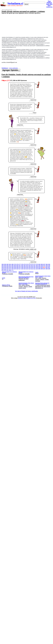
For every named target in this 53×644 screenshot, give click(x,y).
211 (34, 269)
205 (49, 269)
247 (44, 266)
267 (44, 264)
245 (49, 266)
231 (34, 267)
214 (27, 269)
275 (25, 264)
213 (29, 269)
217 (20, 269)
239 (15, 267)
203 (5, 270)
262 (8, 266)
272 (32, 264)
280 (12, 264)
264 (3, 266)
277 (20, 264)
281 (10, 264)
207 (44, 269)
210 (37, 269)
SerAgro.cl (20, 298)
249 (39, 266)
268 (42, 264)
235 (25, 267)
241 (10, 267)
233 (29, 267)
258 (17, 266)
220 (12, 269)
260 (12, 266)
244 (3, 267)
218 (17, 269)
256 (22, 266)
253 (29, 266)
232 (32, 267)
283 (5, 264)
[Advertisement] (23, 25)
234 (27, 267)
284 (3, 264)
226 (46, 267)
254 (27, 266)
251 (34, 266)
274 (27, 264)
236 (22, 267)
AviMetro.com (30, 298)
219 (15, 269)
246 (47, 266)
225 (49, 267)
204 (3, 270)
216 (22, 269)
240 (12, 267)
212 (32, 269)
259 (15, 266)
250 (37, 266)
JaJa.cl (25, 298)
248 (42, 266)
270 (37, 264)
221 (10, 269)
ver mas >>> (27, 279)
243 (5, 267)
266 (47, 264)
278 (17, 264)
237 (20, 267)
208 (42, 269)
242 (8, 267)
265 (49, 264)
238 (17, 267)
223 (5, 269)
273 (29, 264)
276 (22, 264)
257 (20, 266)
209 (39, 269)
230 (37, 267)
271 (34, 264)
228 (42, 267)
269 (39, 264)
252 (32, 266)
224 (3, 269)
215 (25, 269)
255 (25, 266)
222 (8, 269)
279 (15, 264)
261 (10, 266)
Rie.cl (35, 298)
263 (5, 266)
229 (39, 267)
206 (47, 269)
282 (8, 264)
